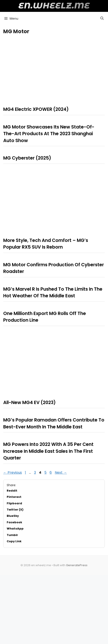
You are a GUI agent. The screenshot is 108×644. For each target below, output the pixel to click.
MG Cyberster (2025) (27, 158)
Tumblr (12, 535)
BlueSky (13, 516)
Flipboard (14, 503)
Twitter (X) (15, 510)
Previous (13, 472)
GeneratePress (77, 565)
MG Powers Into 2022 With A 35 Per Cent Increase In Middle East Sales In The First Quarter (48, 451)
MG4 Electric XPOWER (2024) (36, 109)
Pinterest (14, 497)
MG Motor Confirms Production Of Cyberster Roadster (54, 268)
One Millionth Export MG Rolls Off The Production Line (45, 317)
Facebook (14, 522)
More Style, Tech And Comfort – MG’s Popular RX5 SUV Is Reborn (46, 244)
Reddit (12, 491)
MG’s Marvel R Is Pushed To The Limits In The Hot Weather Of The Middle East (53, 292)
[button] (102, 18)
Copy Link (14, 541)
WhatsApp (15, 529)
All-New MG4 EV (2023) (29, 402)
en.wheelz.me (54, 5)
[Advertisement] (54, 69)
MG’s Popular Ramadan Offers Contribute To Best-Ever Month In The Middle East (54, 423)
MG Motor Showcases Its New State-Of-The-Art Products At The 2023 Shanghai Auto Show (49, 134)
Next (61, 472)
